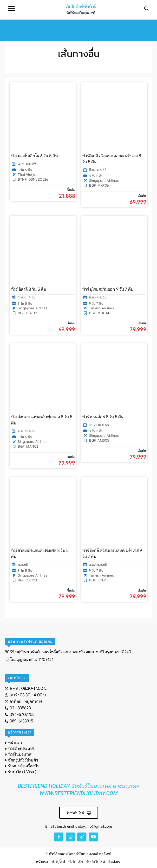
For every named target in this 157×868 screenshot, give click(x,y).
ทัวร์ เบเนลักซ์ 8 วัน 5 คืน (103, 417)
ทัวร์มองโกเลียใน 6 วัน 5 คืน (34, 156)
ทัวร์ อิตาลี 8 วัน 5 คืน (29, 289)
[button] (146, 9)
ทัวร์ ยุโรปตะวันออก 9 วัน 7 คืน (108, 289)
